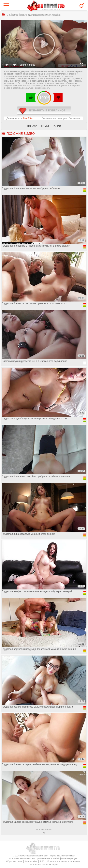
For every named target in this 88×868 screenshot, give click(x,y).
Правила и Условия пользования (64, 861)
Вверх (80, 811)
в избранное (44, 111)
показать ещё (44, 830)
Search (82, 5)
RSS (42, 861)
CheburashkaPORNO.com (46, 6)
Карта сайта (31, 861)
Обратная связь (14, 861)
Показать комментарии (44, 126)
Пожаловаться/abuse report (44, 864)
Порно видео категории (54, 118)
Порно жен (75, 118)
